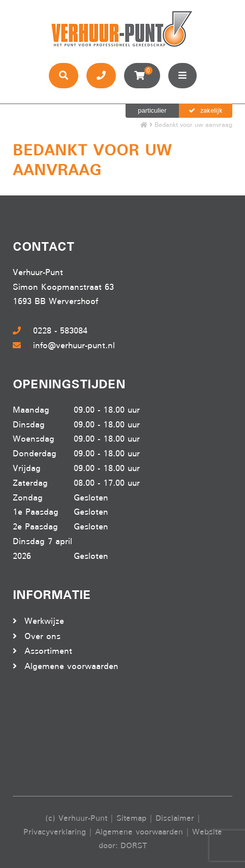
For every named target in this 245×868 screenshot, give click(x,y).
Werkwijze (44, 621)
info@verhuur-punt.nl (64, 345)
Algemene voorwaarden (71, 666)
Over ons (42, 636)
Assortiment (48, 651)
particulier (152, 110)
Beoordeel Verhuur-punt (53, 735)
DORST (134, 846)
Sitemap (131, 818)
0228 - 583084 (50, 331)
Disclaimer (175, 818)
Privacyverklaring (55, 832)
